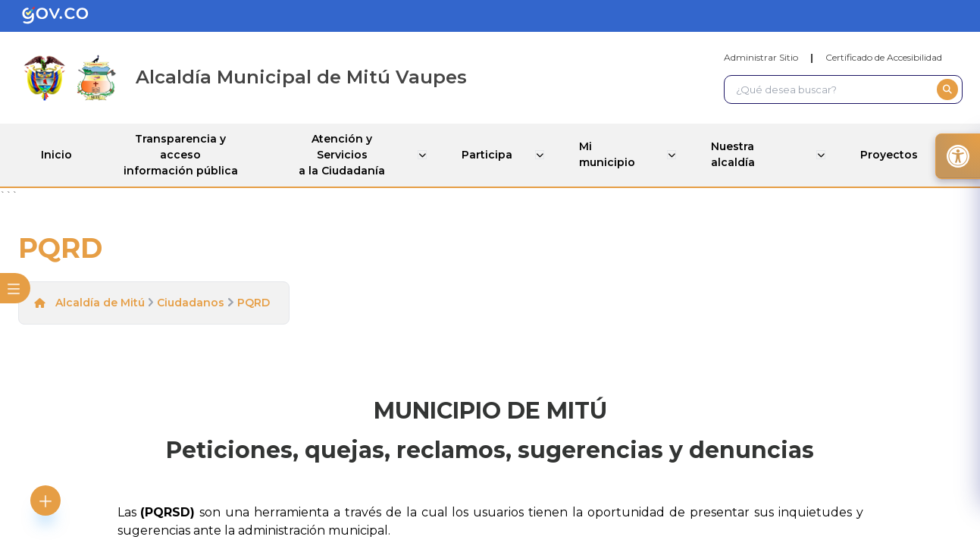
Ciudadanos (191, 303)
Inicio (56, 155)
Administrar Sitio (761, 57)
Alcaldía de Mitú (100, 303)
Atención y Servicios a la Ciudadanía (345, 155)
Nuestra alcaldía (734, 154)
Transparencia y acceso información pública (182, 155)
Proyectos (891, 155)
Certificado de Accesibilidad (884, 57)
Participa (489, 155)
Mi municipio (608, 154)
